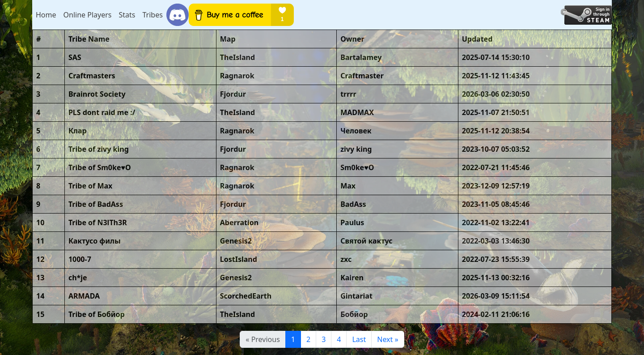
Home (46, 15)
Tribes (152, 15)
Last (359, 339)
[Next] (388, 339)
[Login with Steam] (586, 15)
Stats (127, 15)
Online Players (88, 15)
